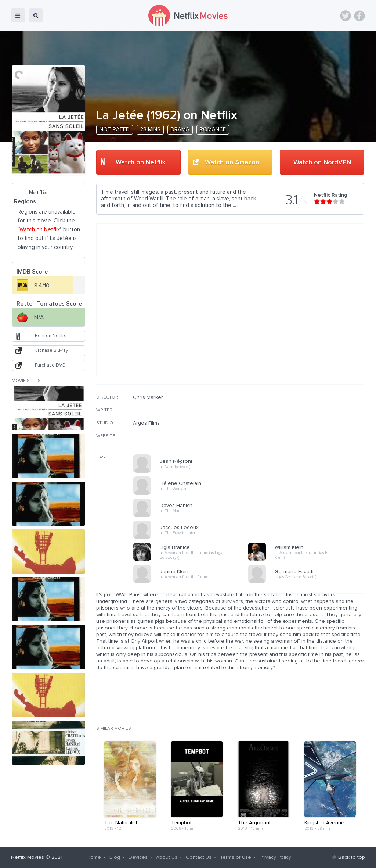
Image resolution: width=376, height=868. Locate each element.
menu (18, 15)
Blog (115, 857)
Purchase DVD (50, 365)
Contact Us (199, 857)
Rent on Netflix (50, 336)
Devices (138, 857)
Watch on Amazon (232, 162)
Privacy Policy (275, 857)
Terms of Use (236, 857)
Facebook (359, 16)
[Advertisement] (309, 442)
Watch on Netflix (140, 162)
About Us (167, 857)
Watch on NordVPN (322, 162)
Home (94, 857)
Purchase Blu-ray (50, 351)
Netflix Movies (28, 857)
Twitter (346, 16)
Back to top (352, 857)
